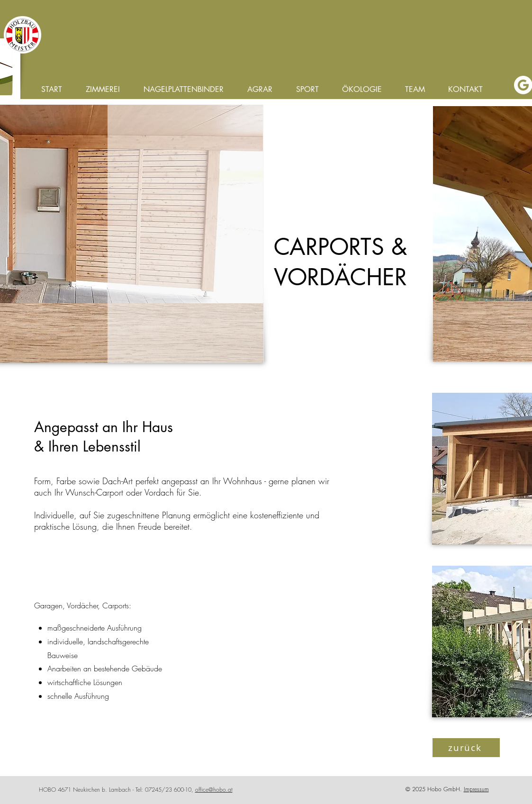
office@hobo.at (214, 790)
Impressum (476, 789)
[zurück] (466, 748)
